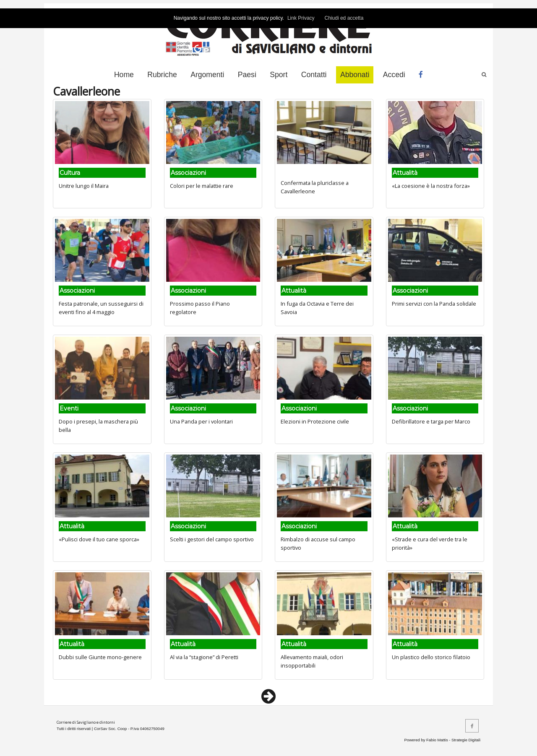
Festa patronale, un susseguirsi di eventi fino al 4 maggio (101, 308)
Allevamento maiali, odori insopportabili (312, 661)
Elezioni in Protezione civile (315, 421)
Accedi (394, 75)
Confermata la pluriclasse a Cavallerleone (315, 187)
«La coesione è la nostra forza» (431, 186)
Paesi (247, 75)
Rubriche (162, 75)
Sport (279, 75)
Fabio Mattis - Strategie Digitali (453, 740)
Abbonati (355, 75)
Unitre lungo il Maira (84, 186)
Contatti (314, 75)
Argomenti (207, 75)
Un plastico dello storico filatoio (431, 657)
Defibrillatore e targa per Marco (431, 421)
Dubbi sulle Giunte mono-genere (100, 657)
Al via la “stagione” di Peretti (204, 657)
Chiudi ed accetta (344, 18)
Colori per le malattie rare (202, 186)
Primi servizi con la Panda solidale (434, 304)
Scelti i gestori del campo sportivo (212, 539)
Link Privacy (301, 18)
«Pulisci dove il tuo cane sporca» (99, 539)
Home (124, 75)
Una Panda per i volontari (201, 421)
